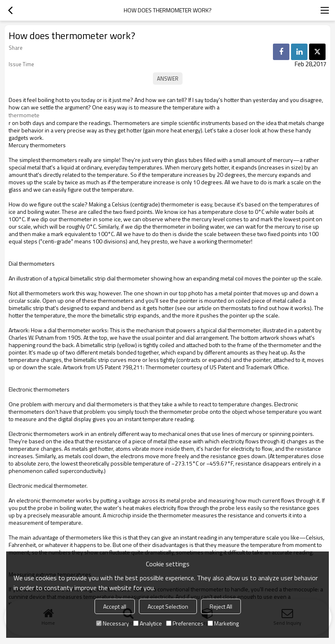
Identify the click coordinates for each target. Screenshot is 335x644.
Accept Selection (168, 606)
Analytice (148, 623)
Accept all (115, 606)
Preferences (185, 623)
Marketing (223, 623)
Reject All (221, 606)
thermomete (24, 115)
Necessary (113, 623)
